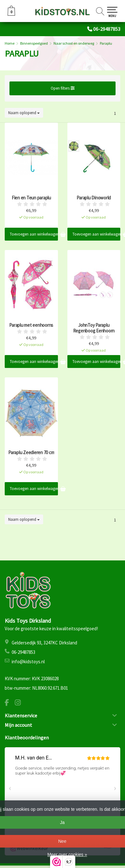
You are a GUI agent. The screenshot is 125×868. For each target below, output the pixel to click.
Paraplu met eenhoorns (31, 325)
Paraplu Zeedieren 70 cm (31, 453)
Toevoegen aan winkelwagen (34, 234)
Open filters (63, 88)
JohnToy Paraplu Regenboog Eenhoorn (94, 328)
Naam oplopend (24, 113)
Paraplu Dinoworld (94, 198)
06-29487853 (107, 29)
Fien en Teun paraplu (31, 198)
